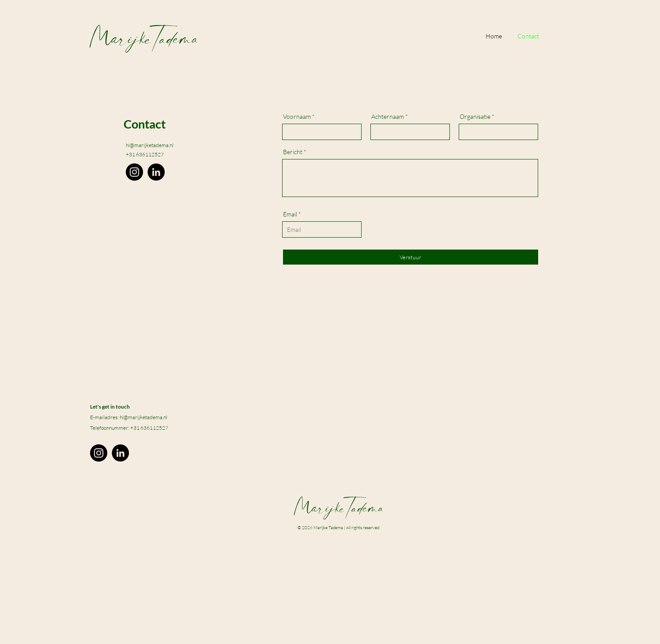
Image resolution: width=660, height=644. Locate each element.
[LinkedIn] (156, 172)
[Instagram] (134, 172)
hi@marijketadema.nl (150, 145)
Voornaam (297, 117)
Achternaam (388, 117)
